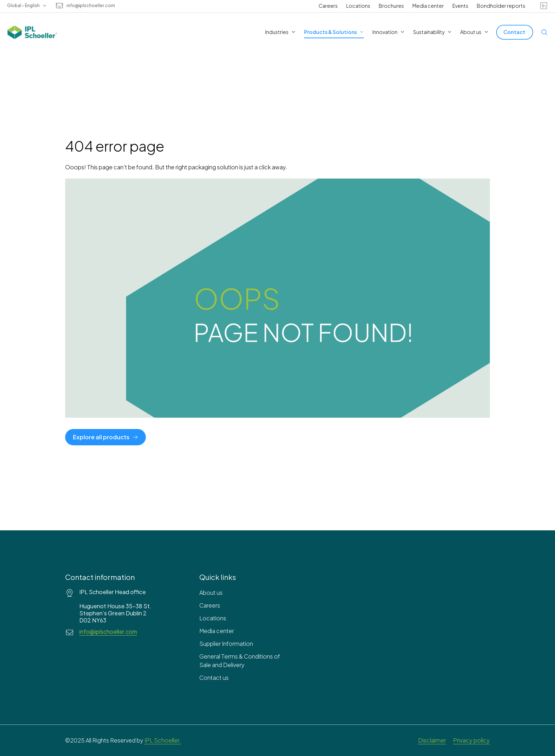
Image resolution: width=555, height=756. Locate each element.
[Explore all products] (105, 437)
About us (211, 593)
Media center (428, 6)
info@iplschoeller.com (91, 6)
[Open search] (544, 32)
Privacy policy (471, 740)
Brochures (391, 6)
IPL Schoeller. (163, 740)
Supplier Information (226, 644)
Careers (328, 6)
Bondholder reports (501, 6)
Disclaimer (432, 740)
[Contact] (515, 32)
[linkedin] (544, 6)
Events (460, 6)
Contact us (214, 678)
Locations (358, 6)
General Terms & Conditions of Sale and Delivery (240, 661)
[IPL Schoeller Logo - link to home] (32, 32)
